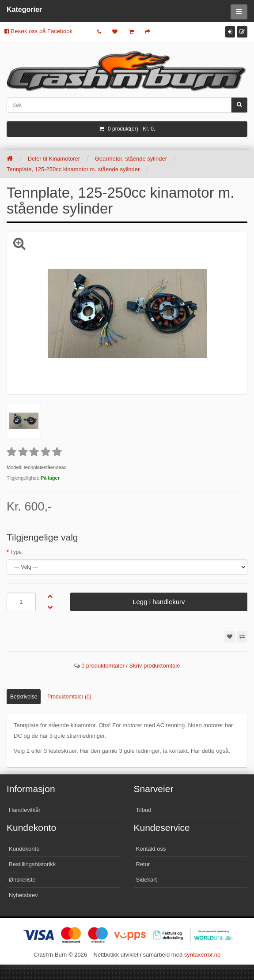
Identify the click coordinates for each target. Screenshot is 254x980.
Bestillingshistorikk (32, 864)
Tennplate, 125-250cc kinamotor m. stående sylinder (73, 169)
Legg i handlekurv (159, 602)
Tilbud (144, 810)
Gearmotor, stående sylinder (131, 159)
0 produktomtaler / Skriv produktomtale (131, 666)
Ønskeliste (22, 880)
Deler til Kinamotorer (54, 159)
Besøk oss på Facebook (38, 31)
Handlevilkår (25, 810)
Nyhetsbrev (23, 895)
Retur (143, 864)
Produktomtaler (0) (69, 697)
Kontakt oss (151, 849)
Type (16, 552)
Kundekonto (24, 849)
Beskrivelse (24, 697)
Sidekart (147, 880)
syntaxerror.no (202, 955)
